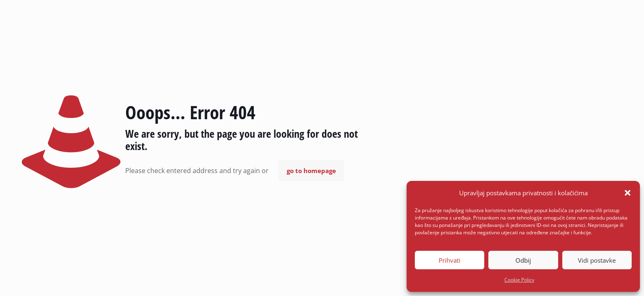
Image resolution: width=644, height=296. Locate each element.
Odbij (523, 260)
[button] (628, 193)
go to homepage (311, 171)
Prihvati (450, 260)
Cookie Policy (519, 280)
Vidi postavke (597, 260)
